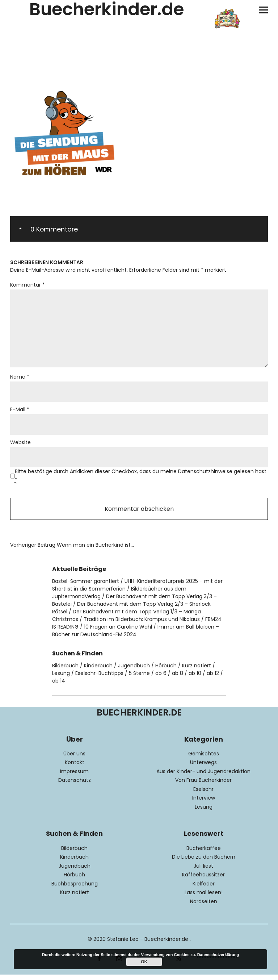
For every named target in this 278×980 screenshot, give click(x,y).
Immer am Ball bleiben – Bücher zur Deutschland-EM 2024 (136, 636)
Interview (204, 803)
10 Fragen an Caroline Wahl (118, 632)
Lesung (61, 679)
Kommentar (28, 285)
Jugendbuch (134, 671)
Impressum (74, 777)
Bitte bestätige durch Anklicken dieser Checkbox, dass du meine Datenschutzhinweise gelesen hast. (141, 481)
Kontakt (75, 768)
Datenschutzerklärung (218, 955)
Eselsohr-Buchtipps (99, 679)
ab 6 (161, 679)
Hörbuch (166, 671)
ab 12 (213, 679)
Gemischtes (204, 759)
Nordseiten (204, 906)
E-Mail (20, 413)
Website (20, 447)
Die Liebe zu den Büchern (204, 862)
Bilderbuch (65, 671)
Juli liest (203, 871)
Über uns (74, 759)
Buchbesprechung (75, 889)
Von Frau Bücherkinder (203, 785)
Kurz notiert (197, 671)
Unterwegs (203, 768)
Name (20, 380)
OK (144, 962)
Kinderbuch (98, 671)
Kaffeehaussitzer (203, 880)
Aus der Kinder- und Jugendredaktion (203, 777)
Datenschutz (75, 785)
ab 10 (195, 679)
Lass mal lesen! (204, 898)
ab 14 (59, 686)
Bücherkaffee (204, 853)
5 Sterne (139, 679)
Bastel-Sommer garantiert (86, 587)
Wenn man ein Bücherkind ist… (72, 550)
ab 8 (178, 679)
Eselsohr (203, 795)
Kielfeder (204, 889)
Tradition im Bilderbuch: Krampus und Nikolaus (142, 625)
